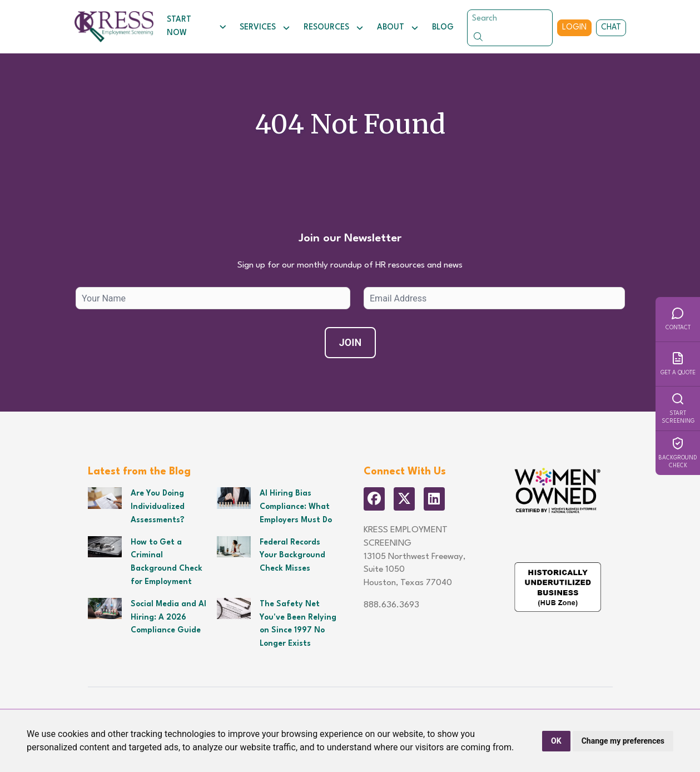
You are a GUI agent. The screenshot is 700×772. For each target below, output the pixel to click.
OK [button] (556, 741)
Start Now (197, 26)
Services (265, 28)
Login (574, 27)
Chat (611, 27)
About (398, 28)
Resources (334, 28)
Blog (443, 27)
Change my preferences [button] (623, 741)
